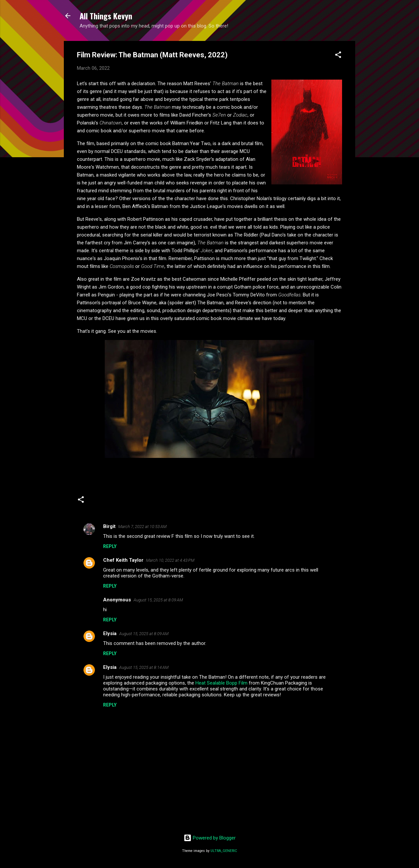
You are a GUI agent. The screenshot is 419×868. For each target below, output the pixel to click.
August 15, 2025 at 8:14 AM (144, 667)
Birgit (109, 526)
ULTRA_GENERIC (224, 851)
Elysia (110, 633)
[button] (338, 56)
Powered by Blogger (210, 838)
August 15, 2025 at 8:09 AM (158, 600)
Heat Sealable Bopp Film (221, 683)
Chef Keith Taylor (123, 560)
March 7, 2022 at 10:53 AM (142, 527)
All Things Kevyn (106, 16)
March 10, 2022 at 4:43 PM (170, 560)
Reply (110, 546)
